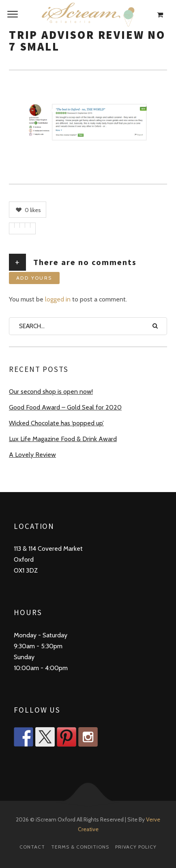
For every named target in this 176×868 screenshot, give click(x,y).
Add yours (34, 278)
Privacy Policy (136, 847)
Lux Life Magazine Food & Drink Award (63, 439)
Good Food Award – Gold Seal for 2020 (65, 407)
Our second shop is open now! (51, 392)
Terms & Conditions (80, 847)
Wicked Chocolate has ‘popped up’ (56, 423)
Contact (32, 847)
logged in (58, 299)
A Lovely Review (32, 455)
